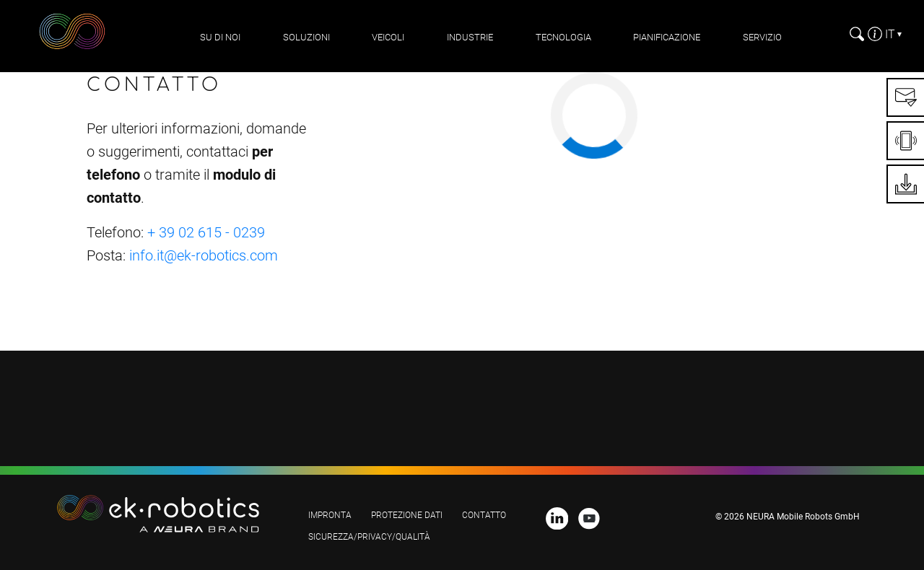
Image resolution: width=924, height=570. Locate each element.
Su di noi (220, 37)
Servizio (762, 37)
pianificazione (667, 37)
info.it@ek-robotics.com (204, 255)
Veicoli (388, 37)
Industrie (470, 37)
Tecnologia (563, 37)
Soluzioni (306, 37)
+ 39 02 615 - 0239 (206, 232)
